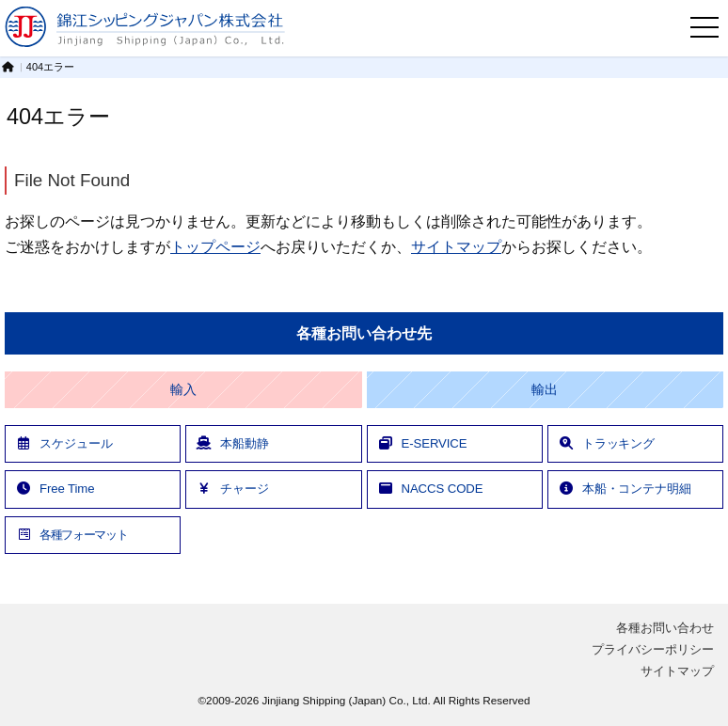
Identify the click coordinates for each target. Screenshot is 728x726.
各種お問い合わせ (665, 628)
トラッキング (606, 443)
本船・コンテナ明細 (625, 489)
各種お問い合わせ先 (364, 333)
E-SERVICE (422, 443)
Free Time (55, 489)
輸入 (183, 390)
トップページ (215, 246)
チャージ (232, 489)
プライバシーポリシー (653, 649)
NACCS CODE (430, 489)
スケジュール (63, 443)
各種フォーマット (71, 535)
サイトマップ (456, 246)
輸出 (545, 390)
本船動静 (232, 443)
